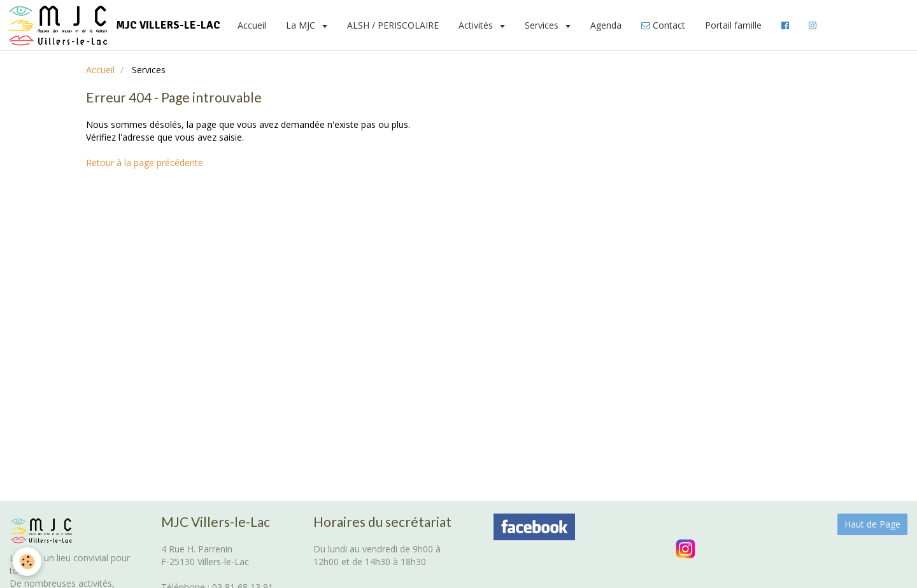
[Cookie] (27, 562)
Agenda (606, 25)
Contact (663, 25)
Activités (477, 25)
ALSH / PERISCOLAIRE (393, 25)
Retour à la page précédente (145, 163)
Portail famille (733, 25)
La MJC (302, 25)
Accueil (252, 25)
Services (543, 25)
